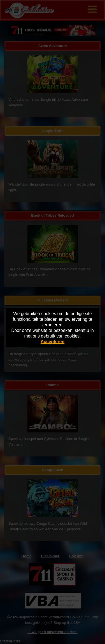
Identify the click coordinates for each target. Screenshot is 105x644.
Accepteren (53, 342)
